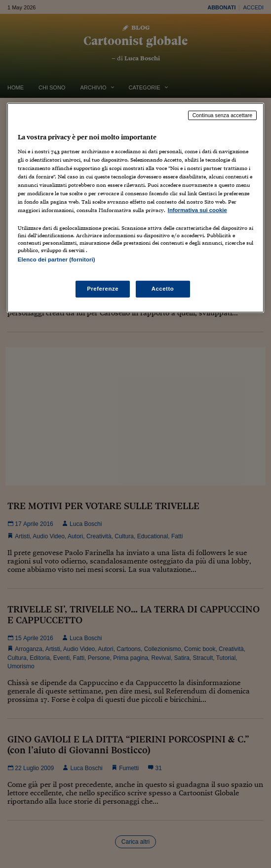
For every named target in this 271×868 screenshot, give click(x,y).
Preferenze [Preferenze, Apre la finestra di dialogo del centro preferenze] (103, 289)
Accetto (163, 289)
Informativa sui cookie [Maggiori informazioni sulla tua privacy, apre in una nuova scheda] (197, 210)
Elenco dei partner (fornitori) (57, 260)
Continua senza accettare (223, 115)
